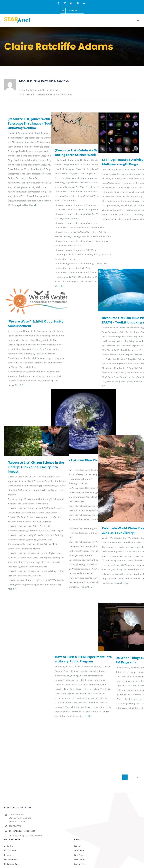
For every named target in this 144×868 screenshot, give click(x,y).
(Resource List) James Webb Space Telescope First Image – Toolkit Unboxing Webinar (34, 123)
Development (11, 860)
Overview (79, 846)
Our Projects (80, 855)
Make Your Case (12, 864)
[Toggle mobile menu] (138, 21)
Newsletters (80, 860)
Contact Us (79, 864)
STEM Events (10, 851)
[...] (37, 205)
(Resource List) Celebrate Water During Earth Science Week (79, 152)
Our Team (79, 851)
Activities (9, 846)
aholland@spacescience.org (22, 831)
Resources (9, 855)
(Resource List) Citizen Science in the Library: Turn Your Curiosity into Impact (36, 467)
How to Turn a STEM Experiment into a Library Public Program (83, 659)
